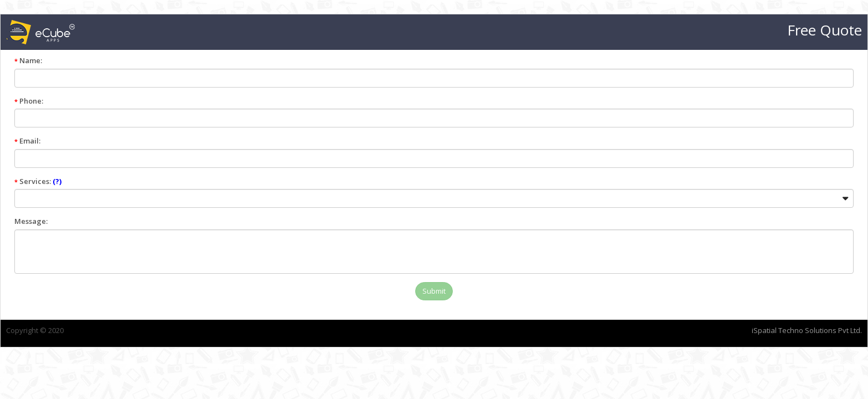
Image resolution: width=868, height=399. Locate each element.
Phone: (283, 101)
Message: (285, 221)
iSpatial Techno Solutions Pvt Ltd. (553, 330)
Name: (282, 60)
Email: (281, 141)
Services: (292, 181)
